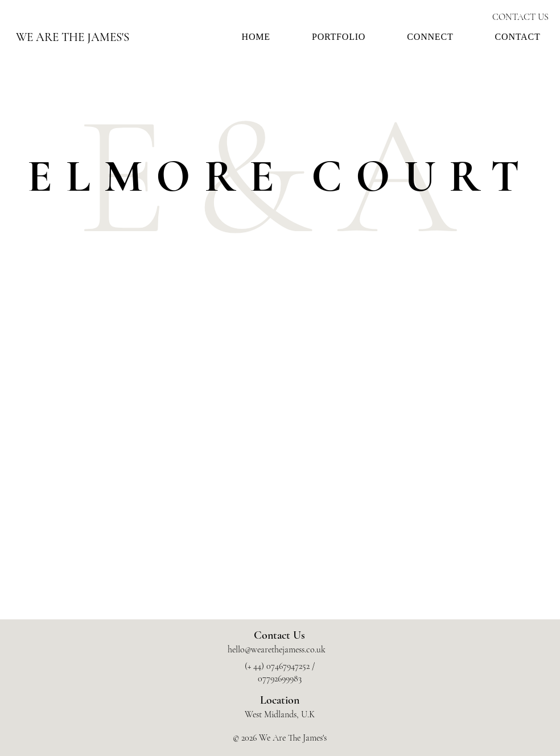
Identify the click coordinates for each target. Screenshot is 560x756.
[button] (338, 37)
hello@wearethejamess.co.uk (277, 650)
